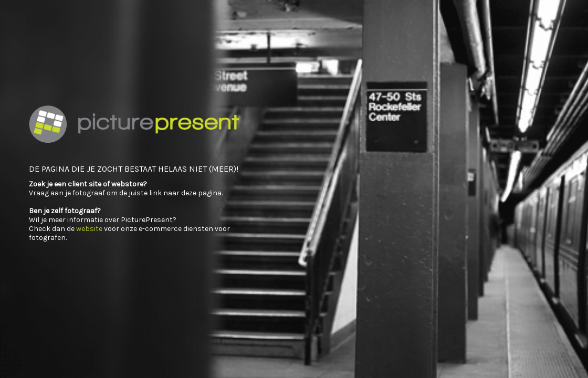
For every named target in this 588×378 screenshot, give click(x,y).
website (89, 229)
